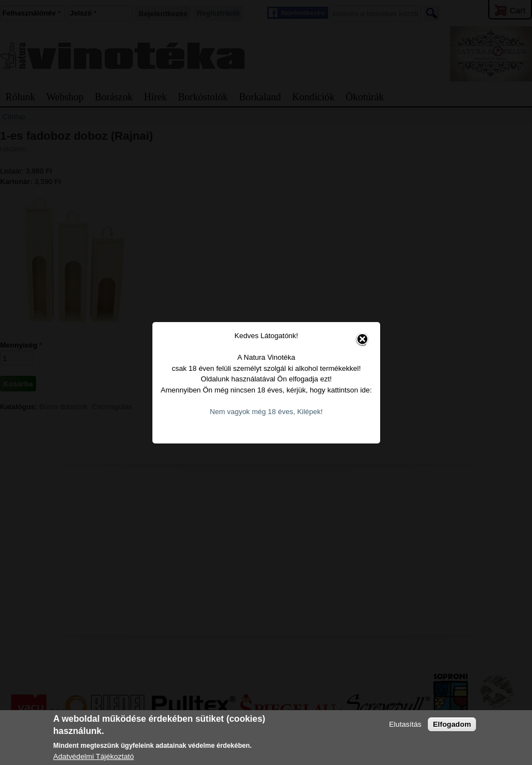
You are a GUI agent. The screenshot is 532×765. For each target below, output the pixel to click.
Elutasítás (405, 724)
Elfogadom (452, 724)
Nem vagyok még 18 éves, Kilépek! (258, 401)
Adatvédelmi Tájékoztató (94, 756)
